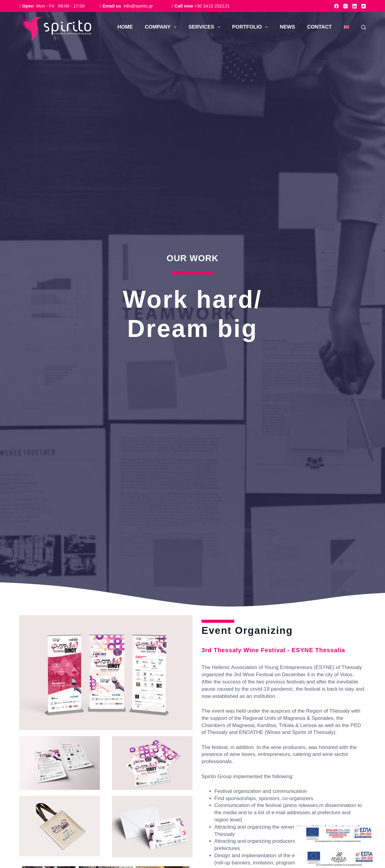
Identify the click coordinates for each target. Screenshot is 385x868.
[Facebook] (336, 6)
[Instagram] (345, 6)
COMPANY (162, 27)
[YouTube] (363, 6)
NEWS (287, 27)
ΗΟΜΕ (125, 27)
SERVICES (206, 27)
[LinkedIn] (354, 6)
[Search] (363, 27)
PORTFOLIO (251, 27)
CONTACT (319, 27)
